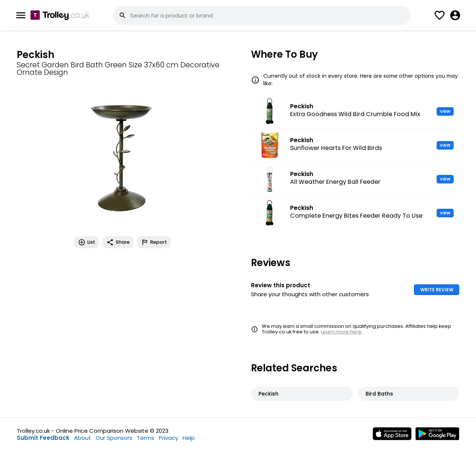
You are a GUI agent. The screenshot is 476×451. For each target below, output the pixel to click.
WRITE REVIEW (437, 290)
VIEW (445, 111)
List (87, 242)
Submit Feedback (43, 438)
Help (189, 438)
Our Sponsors (114, 438)
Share (118, 242)
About (83, 438)
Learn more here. (342, 332)
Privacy (168, 438)
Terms (146, 438)
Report (154, 242)
